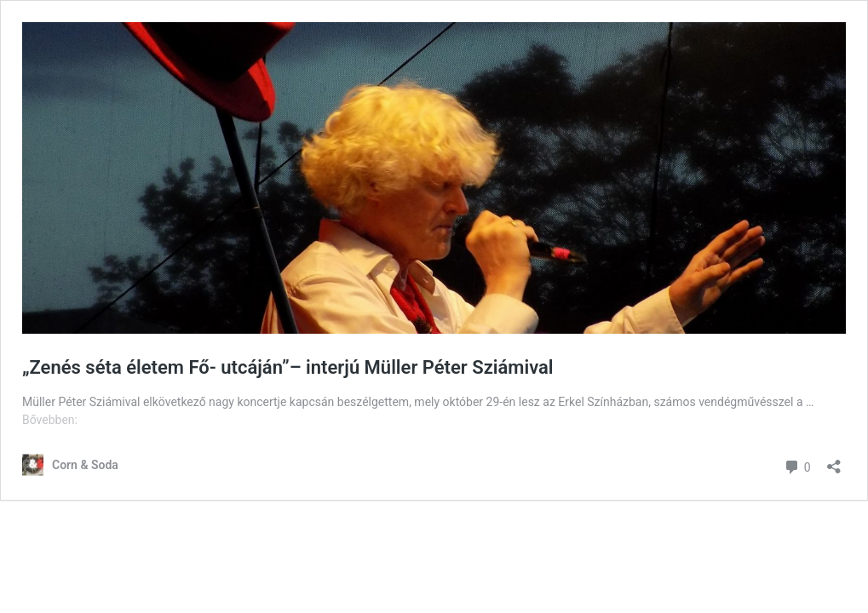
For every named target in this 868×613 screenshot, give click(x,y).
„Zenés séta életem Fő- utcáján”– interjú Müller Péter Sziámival (288, 367)
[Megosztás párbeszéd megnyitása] (834, 461)
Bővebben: (50, 420)
